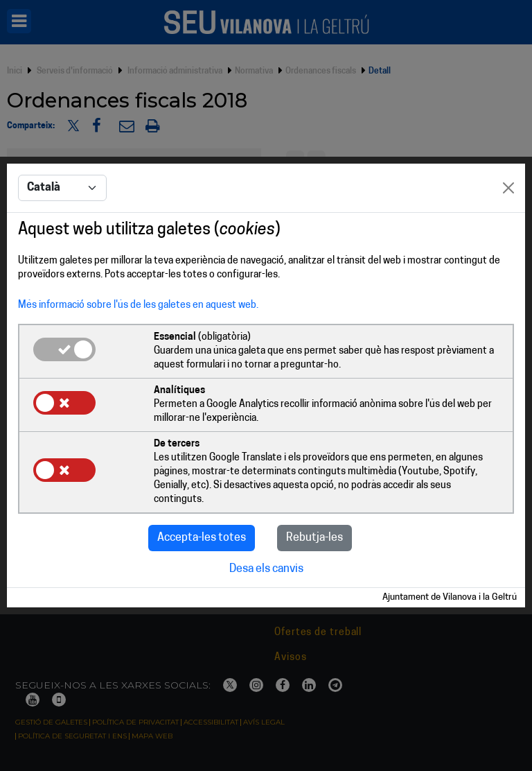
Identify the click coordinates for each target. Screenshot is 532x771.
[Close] (508, 188)
